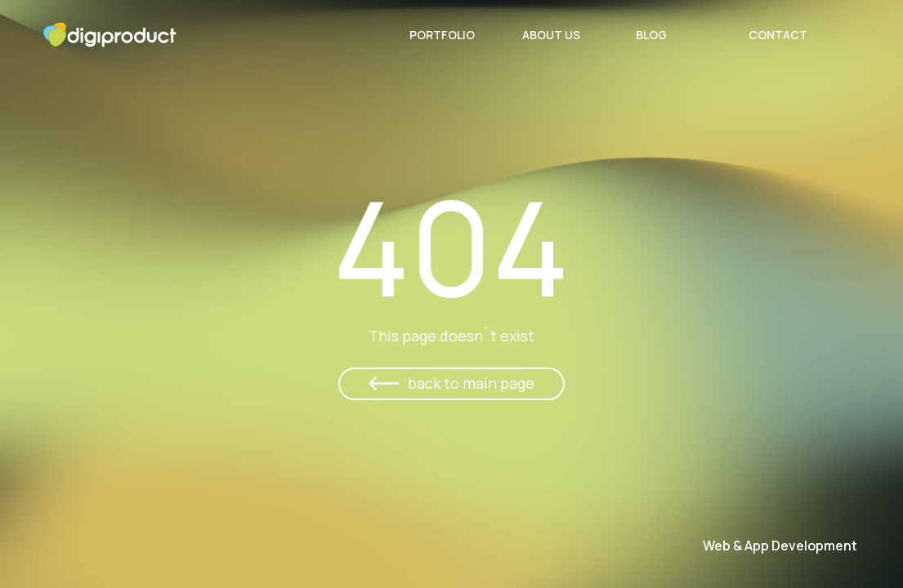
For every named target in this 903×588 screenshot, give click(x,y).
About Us (551, 35)
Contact (778, 35)
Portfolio (442, 35)
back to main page (471, 383)
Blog (651, 35)
